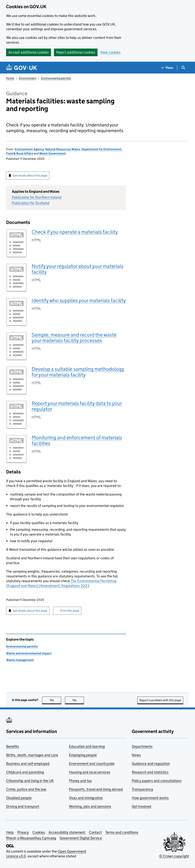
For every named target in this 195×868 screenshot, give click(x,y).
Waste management (20, 660)
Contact (95, 832)
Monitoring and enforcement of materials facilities (77, 440)
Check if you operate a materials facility (75, 232)
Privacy (23, 832)
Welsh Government (53, 153)
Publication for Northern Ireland (37, 197)
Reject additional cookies (76, 52)
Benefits (13, 746)
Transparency (142, 789)
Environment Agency (29, 149)
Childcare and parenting (25, 772)
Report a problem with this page (160, 700)
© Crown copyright (174, 856)
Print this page (70, 611)
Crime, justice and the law (26, 789)
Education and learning (87, 746)
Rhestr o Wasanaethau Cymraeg (31, 838)
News (136, 755)
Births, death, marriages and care (32, 755)
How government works (150, 798)
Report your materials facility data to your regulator (77, 406)
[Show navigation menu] (167, 68)
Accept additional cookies (29, 52)
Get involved (141, 806)
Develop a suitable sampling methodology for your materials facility (78, 372)
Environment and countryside (92, 764)
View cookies (110, 52)
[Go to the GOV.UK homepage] (22, 68)
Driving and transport (23, 806)
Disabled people (19, 798)
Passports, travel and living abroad (96, 789)
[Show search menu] (183, 68)
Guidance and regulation (151, 764)
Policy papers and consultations (157, 781)
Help (10, 832)
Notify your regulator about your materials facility (78, 269)
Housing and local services (90, 772)
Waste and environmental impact (29, 653)
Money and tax (80, 781)
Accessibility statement (67, 832)
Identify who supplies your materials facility (79, 300)
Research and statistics (150, 772)
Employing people (83, 755)
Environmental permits (56, 78)
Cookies (39, 832)
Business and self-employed (28, 764)
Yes (55, 700)
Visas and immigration (86, 798)
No (78, 700)
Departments (142, 746)
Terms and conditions (122, 832)
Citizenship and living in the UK (30, 781)
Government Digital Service (81, 838)
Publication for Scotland (31, 203)
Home (10, 78)
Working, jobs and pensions (90, 806)
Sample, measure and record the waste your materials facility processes (74, 338)
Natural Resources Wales (63, 149)
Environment (28, 78)
